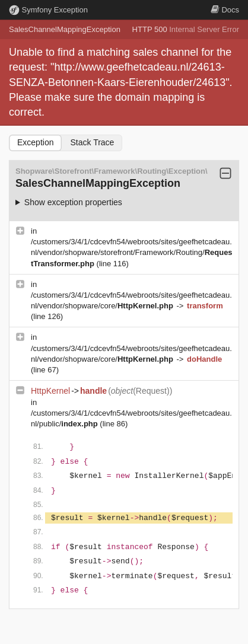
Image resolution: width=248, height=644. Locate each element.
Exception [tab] (35, 142)
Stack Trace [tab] (92, 142)
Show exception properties (73, 202)
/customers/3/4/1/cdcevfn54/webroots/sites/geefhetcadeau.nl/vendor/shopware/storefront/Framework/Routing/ (132, 252)
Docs (225, 10)
